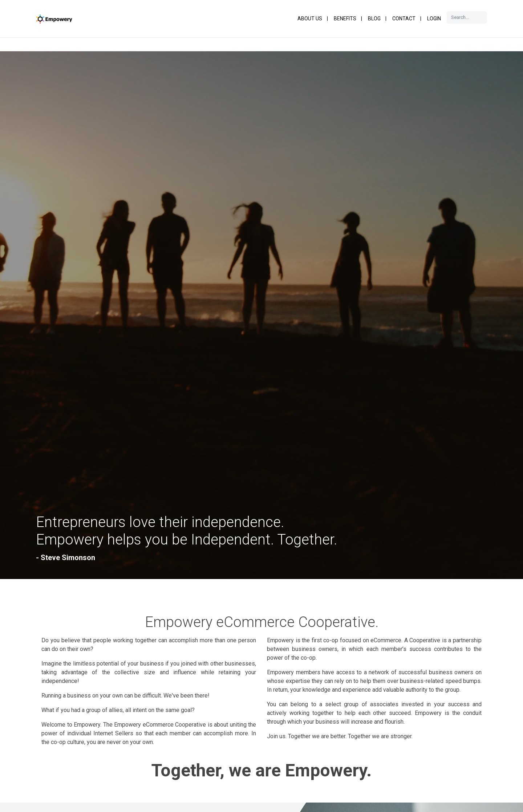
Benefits (345, 19)
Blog (374, 19)
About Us (310, 19)
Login (434, 19)
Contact (404, 19)
